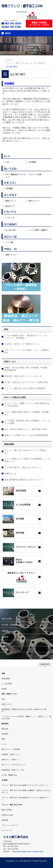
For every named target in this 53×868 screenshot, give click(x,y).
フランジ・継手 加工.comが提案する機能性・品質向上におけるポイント (26, 791)
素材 (3, 739)
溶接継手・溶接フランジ (11, 754)
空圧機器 (9, 189)
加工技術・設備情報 (9, 625)
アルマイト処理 (35, 174)
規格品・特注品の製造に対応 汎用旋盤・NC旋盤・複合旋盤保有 (27, 369)
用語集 (4, 689)
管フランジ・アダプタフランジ (13, 765)
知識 (3, 673)
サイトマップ (7, 830)
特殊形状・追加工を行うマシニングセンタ (23, 376)
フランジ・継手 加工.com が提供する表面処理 (25, 388)
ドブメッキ (10, 218)
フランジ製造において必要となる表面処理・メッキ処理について (27, 460)
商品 (3, 699)
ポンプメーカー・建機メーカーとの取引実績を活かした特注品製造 (27, 405)
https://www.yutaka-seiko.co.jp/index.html (28, 852)
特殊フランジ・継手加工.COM (22, 6)
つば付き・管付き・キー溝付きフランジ (22, 344)
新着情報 (5, 649)
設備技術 (5, 631)
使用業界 (5, 734)
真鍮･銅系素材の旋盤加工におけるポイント (24, 480)
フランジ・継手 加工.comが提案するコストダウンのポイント (25, 785)
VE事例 (4, 643)
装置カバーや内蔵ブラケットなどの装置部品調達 (26, 435)
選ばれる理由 (7, 619)
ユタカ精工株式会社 (23, 861)
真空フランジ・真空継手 (11, 749)
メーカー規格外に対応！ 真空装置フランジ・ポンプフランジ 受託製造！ (26, 337)
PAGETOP (45, 664)
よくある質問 (7, 684)
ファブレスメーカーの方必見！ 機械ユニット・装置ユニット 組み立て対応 (26, 717)
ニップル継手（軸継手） (39, 230)
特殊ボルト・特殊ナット (11, 760)
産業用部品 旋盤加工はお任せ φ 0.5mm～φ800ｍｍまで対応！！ (24, 710)
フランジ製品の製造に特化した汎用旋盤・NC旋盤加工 (26, 413)
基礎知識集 (6, 679)
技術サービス (7, 704)
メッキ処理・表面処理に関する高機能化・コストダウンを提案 (27, 422)
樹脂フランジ (11, 201)
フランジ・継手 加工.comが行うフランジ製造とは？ (25, 452)
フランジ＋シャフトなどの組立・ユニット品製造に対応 (27, 351)
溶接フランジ (11, 255)
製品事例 (5, 637)
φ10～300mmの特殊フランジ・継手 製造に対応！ (26, 429)
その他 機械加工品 (9, 775)
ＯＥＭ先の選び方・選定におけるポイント (23, 467)
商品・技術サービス (9, 694)
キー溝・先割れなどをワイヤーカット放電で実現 (26, 382)
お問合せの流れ (7, 815)
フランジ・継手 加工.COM (12, 805)
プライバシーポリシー (10, 825)
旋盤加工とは (10, 474)
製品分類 (5, 729)
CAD (7, 162)
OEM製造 (32, 162)
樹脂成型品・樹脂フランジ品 (13, 770)
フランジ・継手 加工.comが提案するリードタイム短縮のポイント (26, 799)
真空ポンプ (10, 206)
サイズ (4, 744)
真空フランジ (34, 201)
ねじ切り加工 (11, 230)
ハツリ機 (9, 242)
